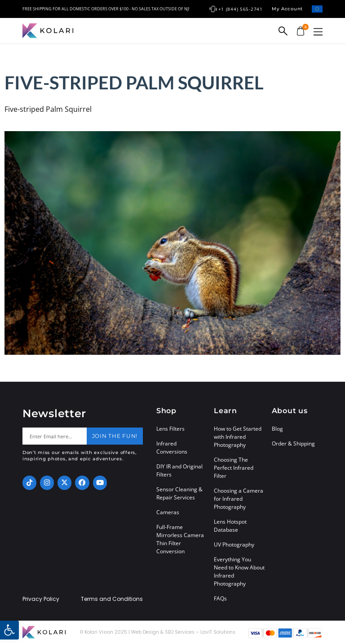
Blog (277, 429)
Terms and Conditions (112, 599)
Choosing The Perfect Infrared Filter (234, 468)
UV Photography (234, 545)
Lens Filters (170, 429)
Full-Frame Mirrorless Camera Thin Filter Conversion (180, 539)
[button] (318, 32)
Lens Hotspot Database (230, 526)
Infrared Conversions (172, 448)
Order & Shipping (293, 443)
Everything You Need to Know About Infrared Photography (239, 571)
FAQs (220, 598)
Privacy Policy (41, 599)
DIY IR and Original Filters (179, 470)
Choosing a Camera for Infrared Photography (239, 499)
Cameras (168, 512)
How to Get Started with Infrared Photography (238, 437)
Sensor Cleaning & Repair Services (179, 493)
